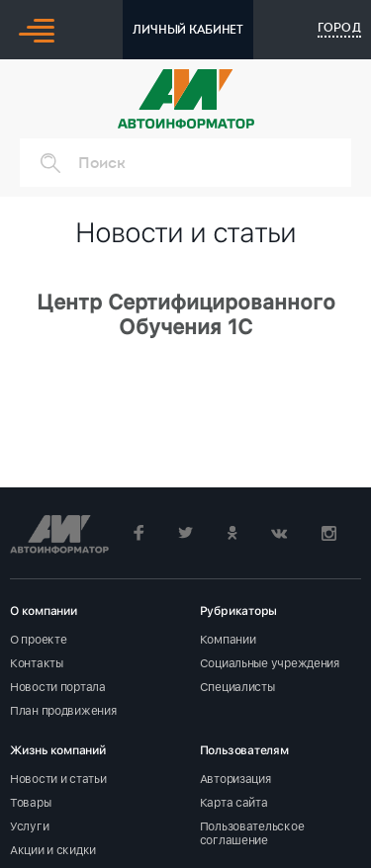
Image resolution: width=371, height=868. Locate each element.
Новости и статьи (58, 779)
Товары (30, 803)
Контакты (37, 663)
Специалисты (237, 687)
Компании (228, 640)
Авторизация (235, 779)
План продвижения (63, 711)
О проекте (38, 640)
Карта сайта (234, 803)
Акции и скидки (53, 850)
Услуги (29, 826)
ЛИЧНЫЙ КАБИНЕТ (188, 30)
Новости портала (58, 687)
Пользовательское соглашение (252, 833)
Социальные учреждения (270, 663)
